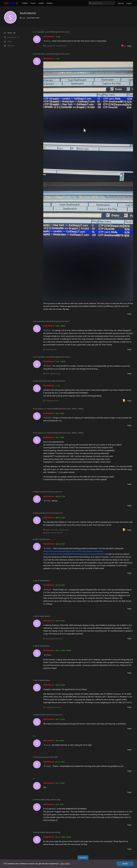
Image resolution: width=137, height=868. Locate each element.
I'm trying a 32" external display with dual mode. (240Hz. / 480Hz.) (59, 409)
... (36, 736)
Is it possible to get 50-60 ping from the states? (52, 32)
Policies (50, 3)
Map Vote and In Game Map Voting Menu (50, 381)
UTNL (48, 330)
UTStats (25, 3)
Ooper (49, 418)
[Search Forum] (102, 3)
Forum (33, 3)
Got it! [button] (125, 864)
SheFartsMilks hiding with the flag (48, 800)
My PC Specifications (43, 539)
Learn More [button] (65, 864)
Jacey (48, 41)
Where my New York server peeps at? (49, 492)
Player (49, 366)
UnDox (41, 3)
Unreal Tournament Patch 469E (46, 757)
